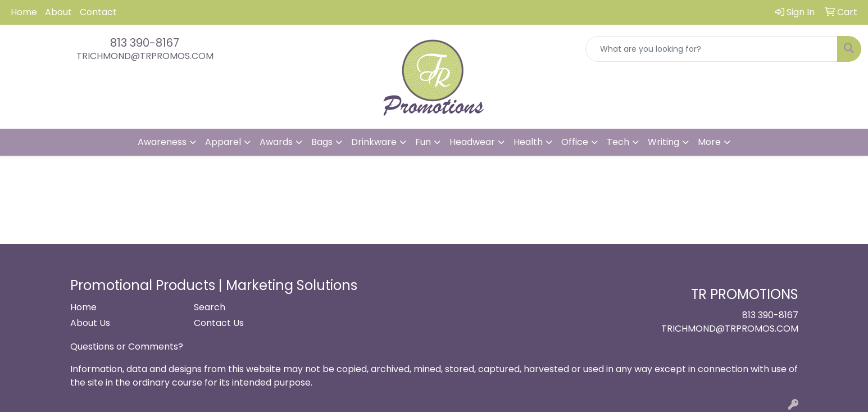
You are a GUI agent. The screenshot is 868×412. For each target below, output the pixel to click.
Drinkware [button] (374, 142)
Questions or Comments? (127, 347)
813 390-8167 (145, 43)
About (58, 12)
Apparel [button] (223, 142)
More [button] (709, 142)
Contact (98, 12)
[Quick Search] (712, 49)
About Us (90, 323)
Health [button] (528, 142)
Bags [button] (322, 142)
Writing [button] (664, 142)
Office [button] (575, 142)
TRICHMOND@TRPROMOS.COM (145, 56)
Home (24, 12)
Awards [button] (276, 142)
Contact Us (219, 323)
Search (210, 307)
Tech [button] (618, 142)
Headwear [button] (472, 142)
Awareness (162, 142)
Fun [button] (423, 142)
